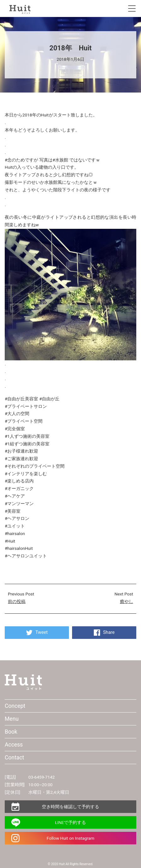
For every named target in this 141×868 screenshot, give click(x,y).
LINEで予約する (70, 822)
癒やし (127, 601)
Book (11, 732)
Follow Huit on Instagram (70, 838)
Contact (14, 758)
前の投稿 (17, 601)
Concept (15, 706)
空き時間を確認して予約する (70, 807)
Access (14, 745)
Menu (12, 719)
